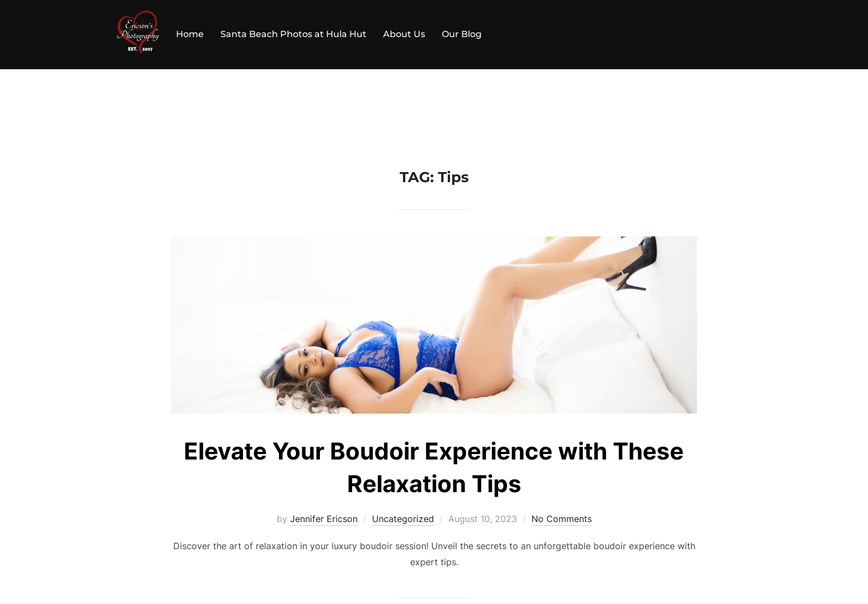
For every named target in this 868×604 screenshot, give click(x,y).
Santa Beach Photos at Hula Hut (293, 34)
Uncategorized (403, 519)
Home (190, 34)
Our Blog (462, 34)
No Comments (562, 519)
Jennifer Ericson (324, 519)
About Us (404, 34)
